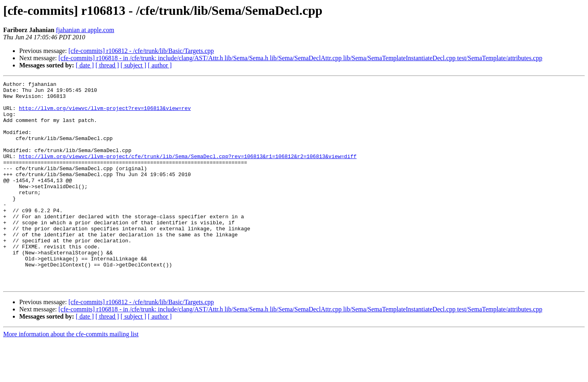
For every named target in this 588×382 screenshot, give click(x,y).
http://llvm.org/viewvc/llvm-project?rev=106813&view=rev (105, 114)
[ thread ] (107, 65)
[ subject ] (133, 65)
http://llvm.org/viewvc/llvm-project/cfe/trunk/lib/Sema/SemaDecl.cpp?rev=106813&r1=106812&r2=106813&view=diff (188, 172)
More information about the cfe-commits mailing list (71, 375)
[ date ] (85, 65)
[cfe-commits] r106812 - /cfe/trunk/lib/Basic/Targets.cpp (141, 51)
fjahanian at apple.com (85, 30)
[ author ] (160, 65)
